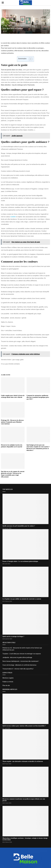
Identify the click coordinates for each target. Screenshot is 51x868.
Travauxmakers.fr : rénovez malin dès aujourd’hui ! (18, 669)
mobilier (13, 217)
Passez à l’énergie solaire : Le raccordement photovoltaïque (20, 561)
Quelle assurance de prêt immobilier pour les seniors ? (19, 526)
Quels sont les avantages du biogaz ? (13, 636)
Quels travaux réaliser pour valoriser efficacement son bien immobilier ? (24, 726)
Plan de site (6, 685)
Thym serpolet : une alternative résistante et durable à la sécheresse (23, 761)
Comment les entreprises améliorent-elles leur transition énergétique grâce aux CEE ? (38, 397)
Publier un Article (8, 682)
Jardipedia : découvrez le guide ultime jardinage (17, 657)
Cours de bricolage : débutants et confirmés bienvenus (19, 665)
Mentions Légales (8, 678)
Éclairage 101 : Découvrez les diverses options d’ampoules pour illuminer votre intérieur (12, 422)
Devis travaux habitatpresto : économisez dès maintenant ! (21, 661)
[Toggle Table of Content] (30, 59)
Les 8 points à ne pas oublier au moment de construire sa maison (22, 599)
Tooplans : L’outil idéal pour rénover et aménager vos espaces (22, 654)
